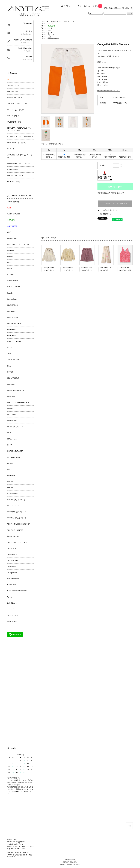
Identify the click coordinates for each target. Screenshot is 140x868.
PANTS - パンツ (70, 22)
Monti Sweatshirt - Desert (71, 268)
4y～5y (50, 28)
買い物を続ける (106, 214)
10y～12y (51, 35)
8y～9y (50, 33)
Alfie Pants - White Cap (109, 268)
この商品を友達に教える (109, 210)
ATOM (14, 857)
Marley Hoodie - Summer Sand (54, 268)
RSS (9, 857)
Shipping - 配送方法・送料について (20, 853)
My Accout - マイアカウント (17, 842)
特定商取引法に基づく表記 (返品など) (111, 193)
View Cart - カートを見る (91, 6)
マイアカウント (69, 6)
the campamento (53, 39)
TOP (43, 22)
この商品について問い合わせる (115, 204)
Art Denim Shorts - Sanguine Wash (94, 268)
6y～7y (50, 30)
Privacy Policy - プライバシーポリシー (21, 846)
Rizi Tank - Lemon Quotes (129, 268)
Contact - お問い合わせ (16, 844)
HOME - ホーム (13, 840)
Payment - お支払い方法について (19, 849)
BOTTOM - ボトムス (54, 22)
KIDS (49, 37)
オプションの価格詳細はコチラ (52, 144)
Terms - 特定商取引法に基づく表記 (20, 855)
